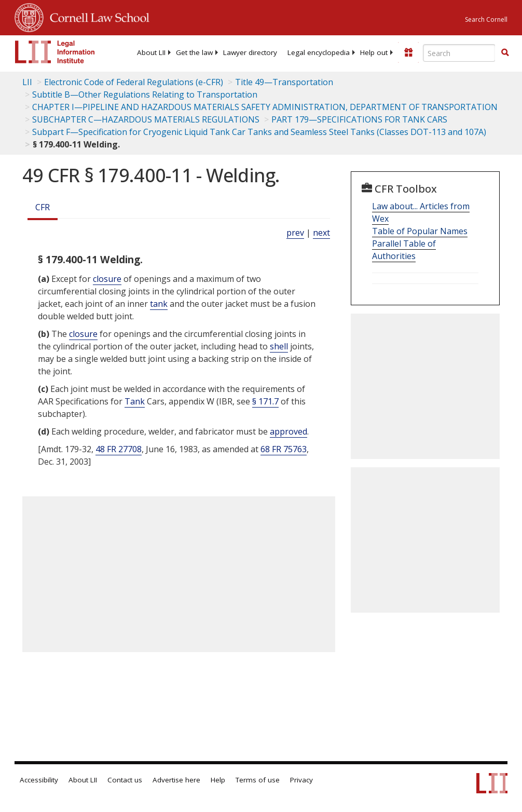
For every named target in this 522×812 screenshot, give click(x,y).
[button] (505, 52)
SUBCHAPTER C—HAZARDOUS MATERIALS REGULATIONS (146, 119)
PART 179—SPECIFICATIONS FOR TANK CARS (359, 119)
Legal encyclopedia (319, 52)
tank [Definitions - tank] (159, 304)
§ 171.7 (265, 401)
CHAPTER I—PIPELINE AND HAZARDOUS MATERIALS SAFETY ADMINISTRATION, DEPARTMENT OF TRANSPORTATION (265, 107)
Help (218, 780)
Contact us (125, 780)
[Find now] (505, 53)
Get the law (194, 52)
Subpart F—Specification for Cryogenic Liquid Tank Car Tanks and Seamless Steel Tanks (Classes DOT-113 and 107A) (259, 132)
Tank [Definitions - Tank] (135, 401)
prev (295, 233)
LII (27, 82)
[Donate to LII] (408, 52)
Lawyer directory (250, 52)
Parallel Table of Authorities (404, 250)
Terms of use (258, 780)
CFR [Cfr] (43, 207)
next (321, 233)
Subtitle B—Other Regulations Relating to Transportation (145, 94)
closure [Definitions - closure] (107, 279)
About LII (151, 52)
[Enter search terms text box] (459, 53)
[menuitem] (151, 52)
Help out (374, 52)
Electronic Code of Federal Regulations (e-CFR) (134, 82)
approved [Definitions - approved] (289, 431)
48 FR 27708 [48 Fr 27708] (119, 449)
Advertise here (176, 780)
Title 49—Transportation (284, 82)
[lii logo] (55, 52)
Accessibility (39, 780)
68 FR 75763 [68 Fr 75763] (284, 449)
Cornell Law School (97, 16)
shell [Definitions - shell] (279, 346)
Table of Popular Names (420, 231)
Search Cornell (486, 19)
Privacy (301, 780)
